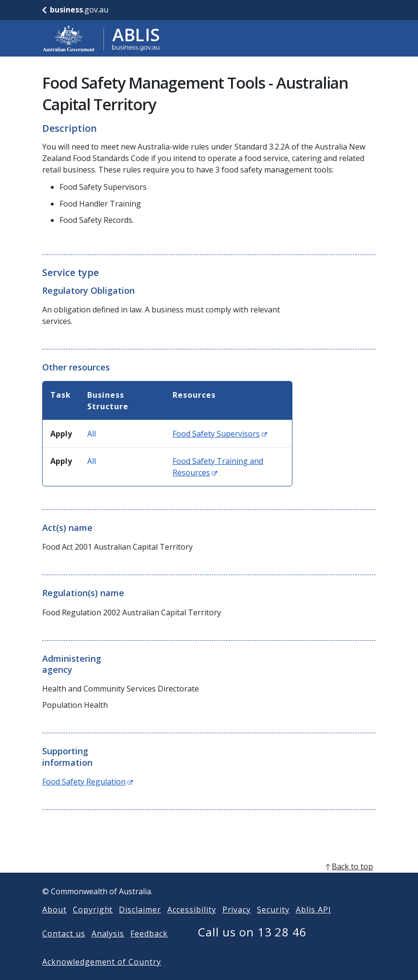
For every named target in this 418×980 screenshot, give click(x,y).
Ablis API (313, 925)
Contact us (64, 949)
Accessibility (192, 925)
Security (273, 925)
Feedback (149, 949)
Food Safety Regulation (87, 782)
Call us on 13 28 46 (252, 947)
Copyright (93, 925)
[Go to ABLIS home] (101, 38)
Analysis (108, 949)
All (92, 434)
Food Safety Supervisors (220, 434)
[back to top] (209, 882)
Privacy (237, 925)
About (54, 925)
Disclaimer (140, 925)
